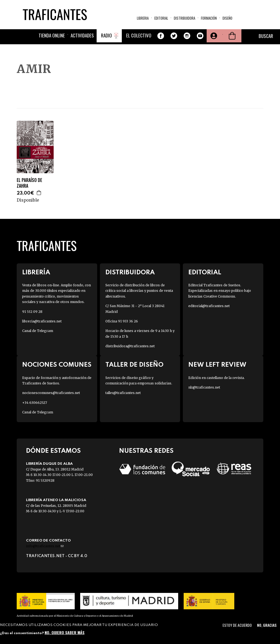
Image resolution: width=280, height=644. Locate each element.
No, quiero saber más (65, 632)
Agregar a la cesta (39, 193)
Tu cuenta (213, 36)
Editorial (161, 18)
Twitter (174, 36)
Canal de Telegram (38, 331)
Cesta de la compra (232, 36)
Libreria (143, 18)
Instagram (187, 36)
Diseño (227, 18)
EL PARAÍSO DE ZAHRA (29, 183)
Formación (209, 18)
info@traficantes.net (45, 546)
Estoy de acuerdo (237, 625)
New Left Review (217, 365)
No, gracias (267, 625)
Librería (36, 273)
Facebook (161, 36)
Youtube (200, 36)
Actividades (82, 35)
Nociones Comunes (57, 365)
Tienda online (52, 35)
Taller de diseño (134, 365)
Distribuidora (184, 18)
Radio (106, 35)
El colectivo (139, 35)
